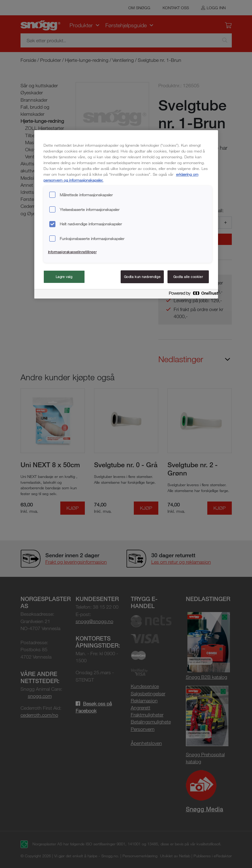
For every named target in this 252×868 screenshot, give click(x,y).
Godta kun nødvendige (142, 277)
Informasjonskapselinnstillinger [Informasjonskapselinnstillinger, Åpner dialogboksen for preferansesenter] (72, 252)
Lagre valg (64, 277)
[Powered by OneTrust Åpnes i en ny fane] (192, 295)
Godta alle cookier (188, 277)
